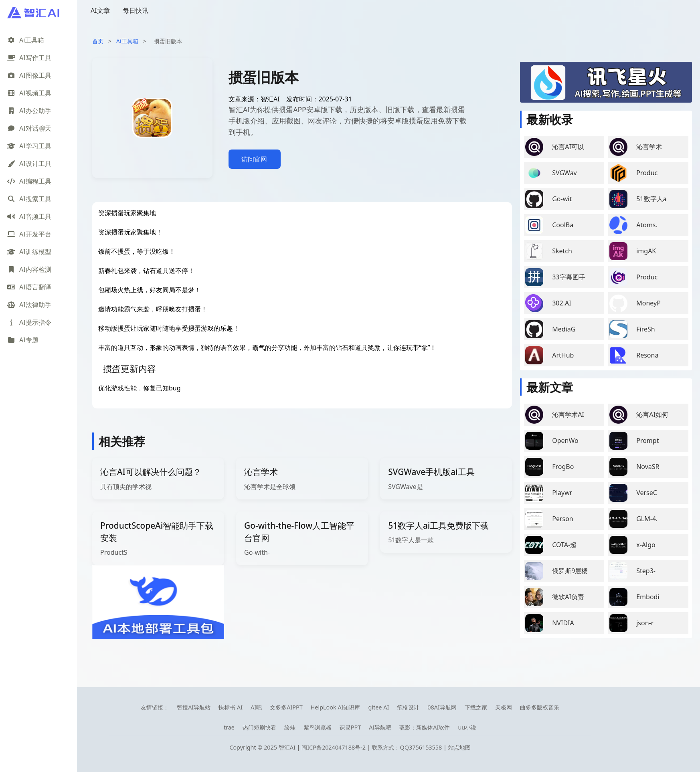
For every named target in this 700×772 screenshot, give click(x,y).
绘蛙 (290, 727)
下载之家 (476, 707)
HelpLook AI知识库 (336, 707)
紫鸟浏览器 (318, 727)
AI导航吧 (380, 727)
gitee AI (378, 707)
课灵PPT (350, 727)
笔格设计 (408, 707)
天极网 (504, 707)
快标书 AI (231, 707)
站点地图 (459, 747)
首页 (98, 41)
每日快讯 (136, 10)
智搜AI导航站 (194, 707)
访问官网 (254, 159)
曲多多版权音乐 (540, 707)
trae (229, 727)
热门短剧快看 (259, 727)
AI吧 (256, 707)
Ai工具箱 (127, 41)
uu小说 (467, 727)
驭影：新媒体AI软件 (425, 727)
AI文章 (100, 10)
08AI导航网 (442, 707)
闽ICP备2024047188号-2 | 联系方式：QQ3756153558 (372, 747)
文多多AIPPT (286, 707)
